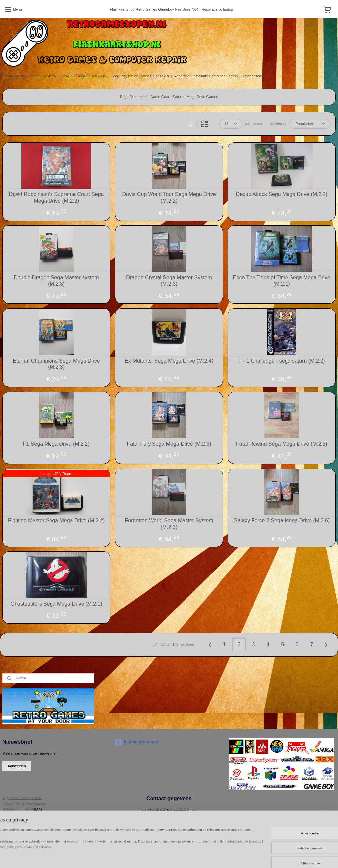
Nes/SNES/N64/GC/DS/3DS (84, 76)
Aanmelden (17, 766)
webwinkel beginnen (233, 856)
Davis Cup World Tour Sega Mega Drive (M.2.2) (169, 197)
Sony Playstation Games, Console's (140, 76)
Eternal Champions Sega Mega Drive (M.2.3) (56, 364)
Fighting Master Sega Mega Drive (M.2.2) (56, 521)
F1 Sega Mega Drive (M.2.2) (56, 444)
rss (211, 856)
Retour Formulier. (16, 809)
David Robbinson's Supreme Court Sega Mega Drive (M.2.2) (56, 197)
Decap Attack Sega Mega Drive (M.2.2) (282, 194)
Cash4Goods (13, 76)
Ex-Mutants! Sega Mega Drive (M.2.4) (169, 361)
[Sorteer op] (310, 124)
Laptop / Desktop (42, 76)
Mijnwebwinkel (284, 856)
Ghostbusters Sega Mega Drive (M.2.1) (56, 604)
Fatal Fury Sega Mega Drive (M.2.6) (169, 444)
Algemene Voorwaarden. (22, 798)
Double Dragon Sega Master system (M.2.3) (56, 281)
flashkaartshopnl (136, 742)
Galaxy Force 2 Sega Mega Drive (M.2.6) (282, 521)
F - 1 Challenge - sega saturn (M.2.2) (282, 361)
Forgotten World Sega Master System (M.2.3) (169, 524)
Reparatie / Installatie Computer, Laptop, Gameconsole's (219, 76)
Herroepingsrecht (16, 815)
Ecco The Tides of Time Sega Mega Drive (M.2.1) (282, 281)
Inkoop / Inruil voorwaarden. (25, 803)
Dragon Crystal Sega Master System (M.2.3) (169, 281)
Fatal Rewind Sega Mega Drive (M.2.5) (282, 444)
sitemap (199, 856)
